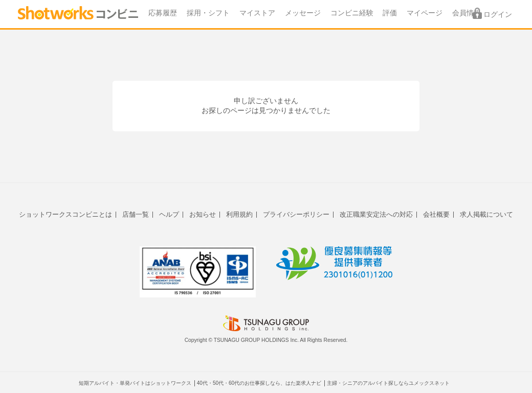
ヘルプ (169, 214)
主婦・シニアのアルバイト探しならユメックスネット (388, 383)
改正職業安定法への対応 (376, 214)
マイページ (425, 13)
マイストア (257, 13)
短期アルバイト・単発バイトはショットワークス (135, 383)
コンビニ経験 (352, 13)
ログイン (498, 15)
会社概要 (436, 214)
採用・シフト (208, 13)
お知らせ (203, 214)
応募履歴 (163, 13)
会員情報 (467, 13)
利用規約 (239, 214)
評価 (390, 13)
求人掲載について (486, 214)
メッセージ (303, 13)
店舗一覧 (136, 214)
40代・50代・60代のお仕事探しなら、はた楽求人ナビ (259, 383)
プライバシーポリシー (296, 214)
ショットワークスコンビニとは (65, 214)
